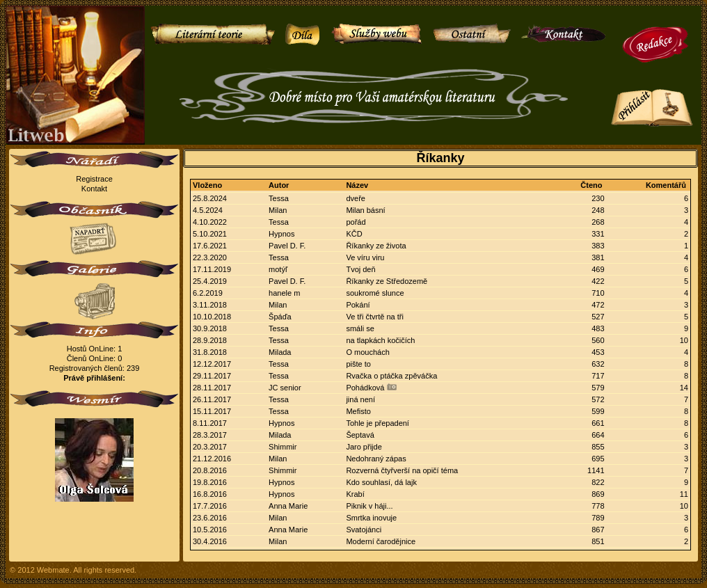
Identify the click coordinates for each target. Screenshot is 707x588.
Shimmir (283, 447)
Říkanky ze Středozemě (387, 281)
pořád (356, 222)
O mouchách (367, 352)
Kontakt (94, 189)
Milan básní (365, 210)
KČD (354, 234)
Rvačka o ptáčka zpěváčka (391, 376)
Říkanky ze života (376, 246)
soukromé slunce (375, 293)
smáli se (360, 328)
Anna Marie (288, 506)
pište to (358, 364)
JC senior (285, 388)
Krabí (355, 494)
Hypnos (281, 234)
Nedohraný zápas (376, 459)
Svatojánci (364, 530)
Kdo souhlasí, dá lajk (381, 482)
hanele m (284, 293)
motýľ (278, 269)
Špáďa (280, 317)
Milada (280, 352)
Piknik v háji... (369, 506)
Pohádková (365, 388)
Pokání (358, 305)
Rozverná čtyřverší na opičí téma (402, 470)
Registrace (94, 179)
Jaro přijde (364, 447)
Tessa (279, 198)
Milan (278, 210)
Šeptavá (360, 435)
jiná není (360, 399)
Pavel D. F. (287, 246)
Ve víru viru (365, 257)
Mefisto (358, 411)
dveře (356, 198)
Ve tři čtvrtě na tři (375, 317)
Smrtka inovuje (371, 518)
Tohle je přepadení (378, 423)
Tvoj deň (360, 269)
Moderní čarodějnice (381, 541)
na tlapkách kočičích (380, 340)
